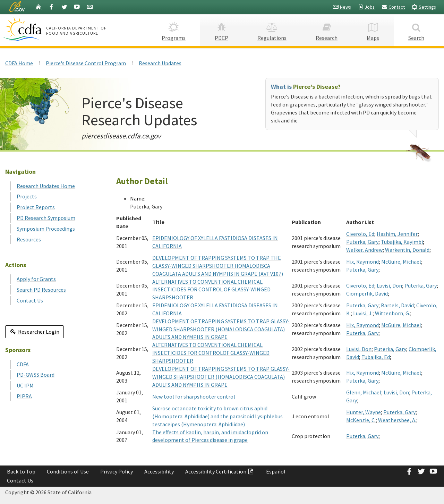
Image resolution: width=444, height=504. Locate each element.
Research (327, 30)
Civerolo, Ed (360, 234)
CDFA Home (19, 63)
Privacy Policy (117, 471)
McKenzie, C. (361, 420)
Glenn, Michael (364, 392)
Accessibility (159, 471)
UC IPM (25, 385)
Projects (27, 196)
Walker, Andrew (364, 250)
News (342, 7)
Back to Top (21, 471)
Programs (174, 30)
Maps (373, 30)
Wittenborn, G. (392, 313)
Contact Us (30, 300)
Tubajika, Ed (376, 357)
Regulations (272, 30)
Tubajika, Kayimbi (402, 242)
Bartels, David (397, 305)
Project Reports (36, 207)
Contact (393, 7)
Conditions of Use (68, 471)
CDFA (23, 364)
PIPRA (24, 396)
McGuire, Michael (401, 262)
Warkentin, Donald (407, 250)
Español (276, 471)
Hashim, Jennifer (397, 234)
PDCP (221, 30)
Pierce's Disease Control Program (86, 63)
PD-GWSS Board (36, 375)
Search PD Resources (41, 290)
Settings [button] (424, 7)
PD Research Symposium (46, 218)
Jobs (366, 7)
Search (416, 30)
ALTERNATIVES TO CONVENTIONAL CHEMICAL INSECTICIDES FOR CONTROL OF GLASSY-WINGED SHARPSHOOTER (211, 290)
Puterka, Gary (362, 242)
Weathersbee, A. (397, 420)
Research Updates (160, 63)
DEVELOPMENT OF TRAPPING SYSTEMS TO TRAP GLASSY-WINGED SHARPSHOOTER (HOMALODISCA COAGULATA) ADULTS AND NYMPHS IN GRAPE (221, 329)
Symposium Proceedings (46, 229)
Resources (29, 239)
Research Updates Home (46, 186)
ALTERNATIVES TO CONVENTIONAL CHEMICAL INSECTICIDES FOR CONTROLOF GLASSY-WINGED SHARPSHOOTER (211, 353)
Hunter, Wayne (364, 412)
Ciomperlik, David (367, 293)
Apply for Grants (36, 279)
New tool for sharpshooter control (194, 396)
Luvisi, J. (363, 313)
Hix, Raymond (362, 262)
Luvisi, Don (389, 285)
